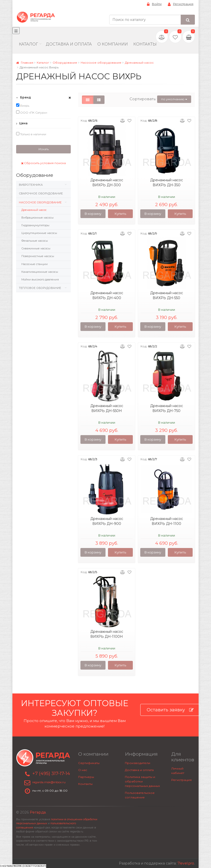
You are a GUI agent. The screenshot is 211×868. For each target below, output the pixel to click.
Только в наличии (31, 134)
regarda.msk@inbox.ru (49, 782)
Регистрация (181, 4)
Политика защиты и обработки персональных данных (142, 781)
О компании (113, 44)
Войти (154, 4)
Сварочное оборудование (41, 193)
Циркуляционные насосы (39, 233)
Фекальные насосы (35, 241)
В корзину (93, 214)
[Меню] (16, 31)
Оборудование (65, 63)
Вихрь (23, 105)
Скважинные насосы (36, 248)
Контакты (145, 44)
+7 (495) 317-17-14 (51, 774)
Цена (22, 123)
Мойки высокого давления (40, 279)
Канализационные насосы (40, 272)
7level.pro (186, 863)
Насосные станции (35, 264)
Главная (25, 63)
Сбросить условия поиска (43, 163)
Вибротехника (31, 185)
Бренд (24, 97)
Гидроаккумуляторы (35, 225)
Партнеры (86, 777)
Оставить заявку (170, 710)
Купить (120, 214)
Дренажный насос (139, 63)
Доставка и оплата (139, 770)
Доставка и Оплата (69, 44)
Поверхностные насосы (38, 256)
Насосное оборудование (101, 63)
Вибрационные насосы (37, 218)
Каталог (28, 44)
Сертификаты (89, 763)
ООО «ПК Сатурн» (32, 112)
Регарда (38, 812)
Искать (44, 149)
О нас (83, 770)
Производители (138, 763)
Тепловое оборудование (40, 288)
